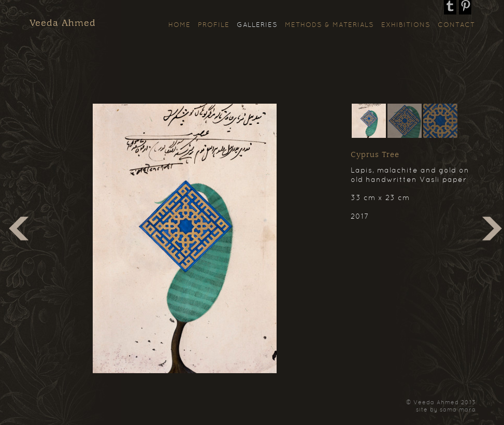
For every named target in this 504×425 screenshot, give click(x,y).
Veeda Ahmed (63, 23)
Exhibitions (406, 25)
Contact (456, 25)
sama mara (458, 410)
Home (179, 25)
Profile (214, 25)
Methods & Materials (329, 25)
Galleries (257, 25)
